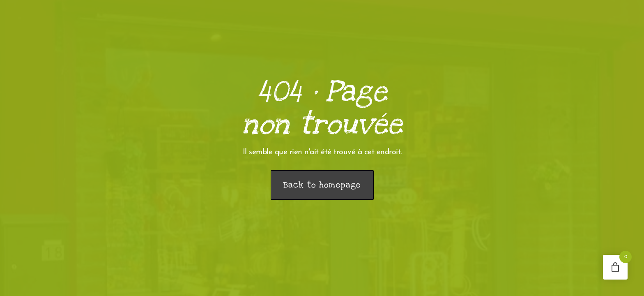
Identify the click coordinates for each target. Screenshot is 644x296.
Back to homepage (322, 185)
